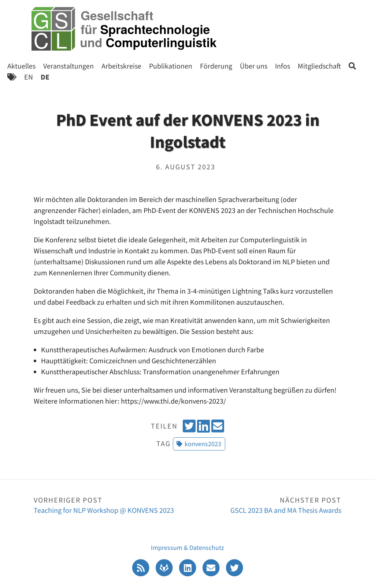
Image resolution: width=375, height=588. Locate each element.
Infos (283, 66)
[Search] (352, 66)
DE (45, 77)
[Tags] (12, 77)
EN (29, 77)
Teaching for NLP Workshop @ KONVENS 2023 (111, 505)
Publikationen (171, 66)
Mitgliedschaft (319, 66)
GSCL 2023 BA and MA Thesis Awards (264, 505)
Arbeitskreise (121, 66)
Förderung (216, 66)
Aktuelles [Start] (21, 66)
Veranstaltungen (68, 66)
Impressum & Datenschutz (187, 547)
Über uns (254, 66)
